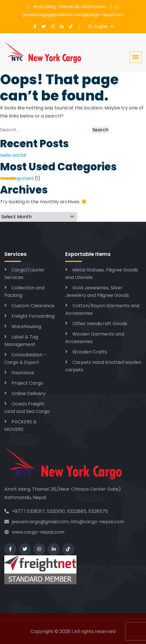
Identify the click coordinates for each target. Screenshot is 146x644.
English (98, 27)
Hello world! (13, 155)
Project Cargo (27, 383)
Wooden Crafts (90, 352)
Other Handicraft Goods (100, 324)
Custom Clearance (33, 306)
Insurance (23, 373)
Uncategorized (17, 178)
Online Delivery (29, 393)
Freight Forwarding (33, 316)
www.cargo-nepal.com (34, 532)
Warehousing (26, 326)
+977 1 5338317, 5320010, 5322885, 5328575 (56, 511)
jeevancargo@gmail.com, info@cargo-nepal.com (64, 522)
